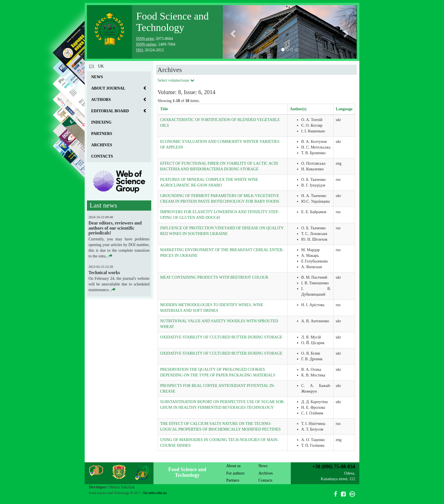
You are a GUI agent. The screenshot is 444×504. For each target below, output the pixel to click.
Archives (102, 145)
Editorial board (110, 111)
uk (101, 66)
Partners (102, 134)
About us (233, 466)
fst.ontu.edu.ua (155, 493)
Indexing (101, 122)
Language (344, 109)
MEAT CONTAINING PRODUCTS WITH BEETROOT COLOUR (214, 277)
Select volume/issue (176, 80)
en (92, 66)
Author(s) (298, 109)
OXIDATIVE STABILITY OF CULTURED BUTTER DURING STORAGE (221, 337)
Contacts (102, 156)
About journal (108, 88)
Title (164, 109)
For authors (235, 473)
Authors (101, 100)
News (97, 77)
